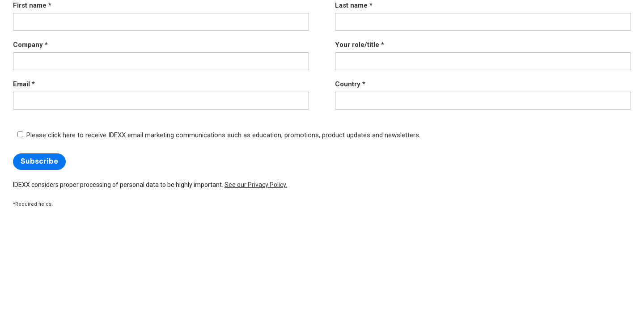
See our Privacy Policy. (256, 185)
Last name (351, 5)
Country (348, 84)
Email (21, 84)
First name (30, 5)
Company (28, 45)
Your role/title (357, 45)
